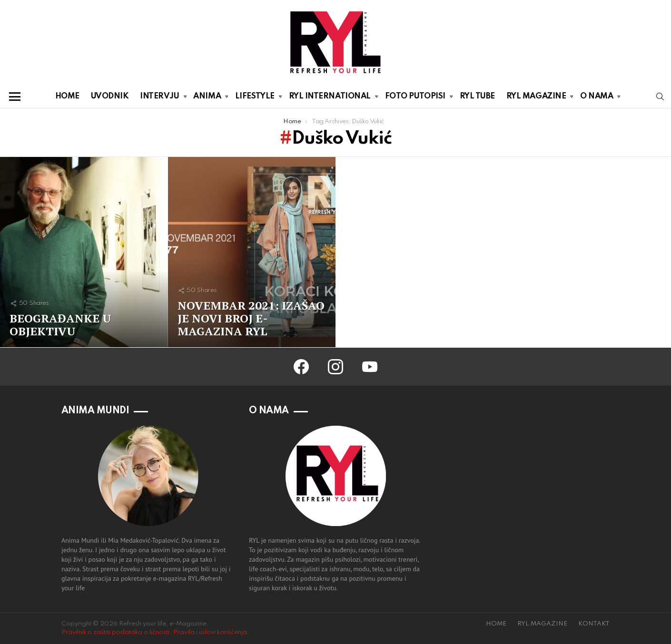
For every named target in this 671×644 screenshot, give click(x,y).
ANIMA (207, 98)
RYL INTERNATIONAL (330, 98)
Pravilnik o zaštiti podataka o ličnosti (115, 632)
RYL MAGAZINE (536, 98)
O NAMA (597, 98)
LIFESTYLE (255, 98)
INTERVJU (159, 98)
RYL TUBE (477, 96)
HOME (67, 96)
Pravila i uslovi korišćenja (210, 632)
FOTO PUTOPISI (415, 98)
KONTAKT (594, 624)
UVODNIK (110, 96)
